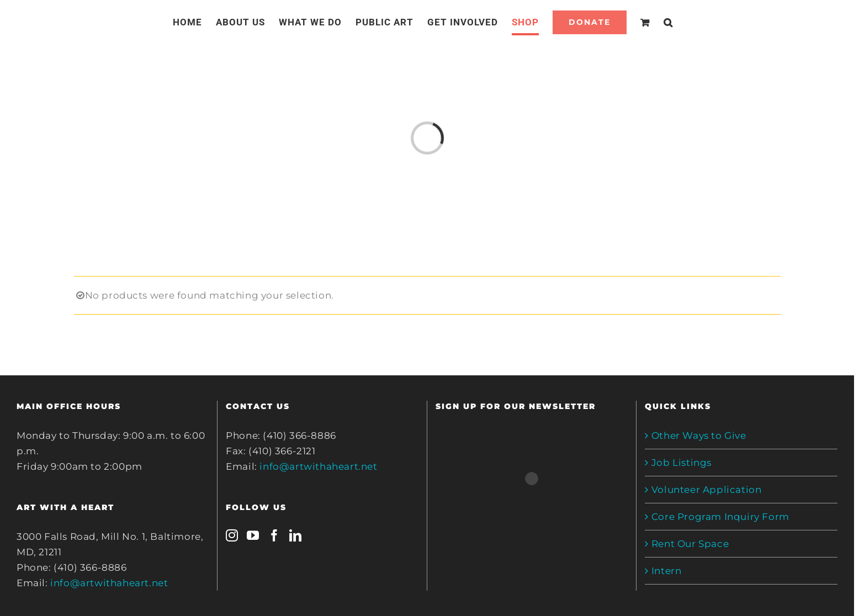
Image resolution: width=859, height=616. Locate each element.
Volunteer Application (707, 490)
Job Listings (682, 463)
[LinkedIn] (296, 535)
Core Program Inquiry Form (720, 517)
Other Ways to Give (699, 436)
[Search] (668, 22)
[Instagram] (232, 535)
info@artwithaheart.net (109, 583)
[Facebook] (275, 535)
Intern (667, 571)
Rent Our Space (690, 544)
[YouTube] (253, 535)
